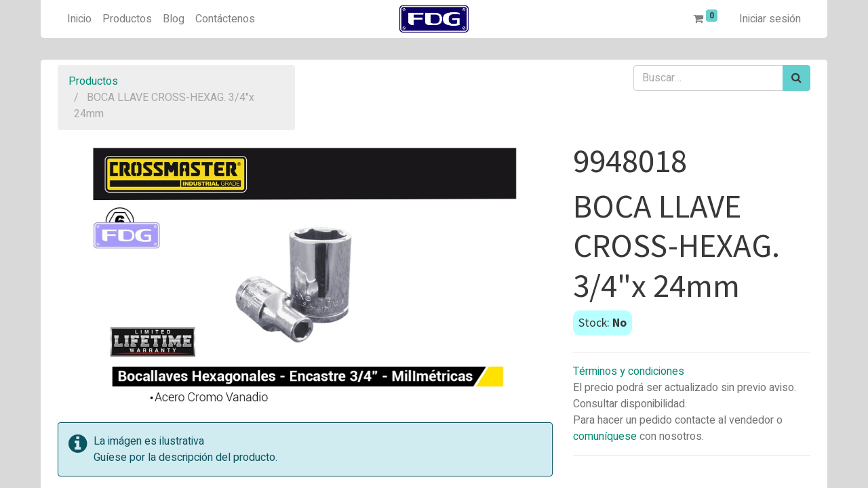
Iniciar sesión (770, 19)
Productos (93, 81)
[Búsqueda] (796, 78)
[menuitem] (79, 19)
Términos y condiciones (629, 371)
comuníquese (605, 436)
